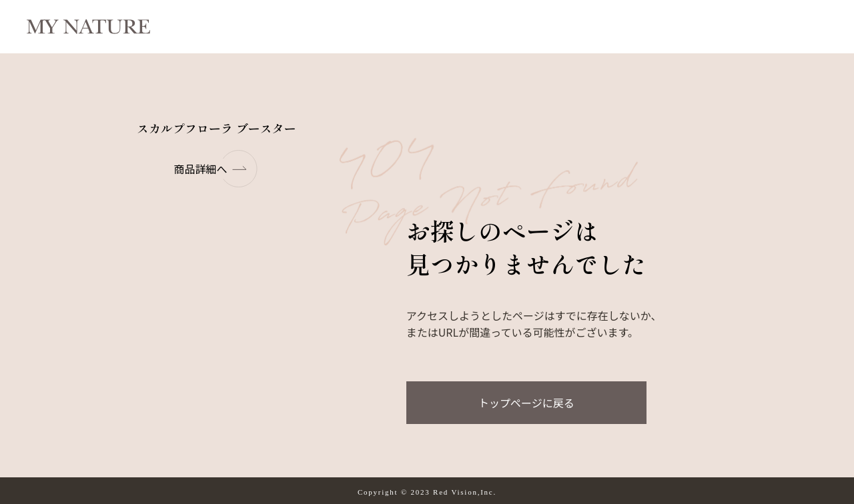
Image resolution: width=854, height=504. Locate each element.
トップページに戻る (526, 403)
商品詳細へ (216, 169)
